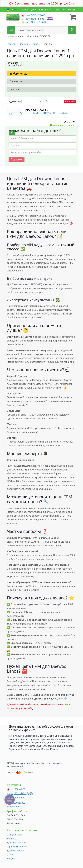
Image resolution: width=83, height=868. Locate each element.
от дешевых (14, 102)
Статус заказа (14, 835)
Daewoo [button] (16, 81)
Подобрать (17, 159)
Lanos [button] (14, 89)
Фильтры (70, 102)
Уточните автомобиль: (15, 64)
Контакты (60, 10)
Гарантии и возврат (17, 847)
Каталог (11, 859)
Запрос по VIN (14, 807)
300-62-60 (34, 22)
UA (10, 10)
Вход (72, 10)
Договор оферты (16, 851)
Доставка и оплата (41, 10)
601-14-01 (34, 19)
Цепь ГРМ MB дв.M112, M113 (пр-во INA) (46, 113)
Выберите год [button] (19, 74)
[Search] (72, 30)
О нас (25, 10)
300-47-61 (34, 15)
